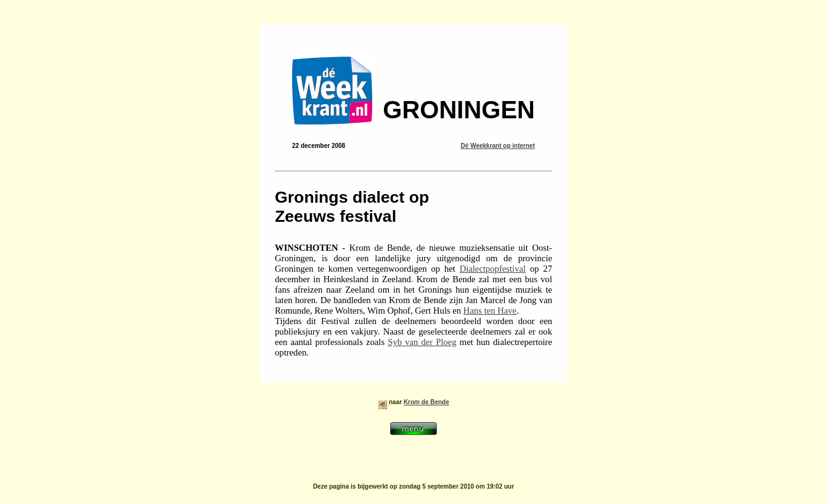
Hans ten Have (490, 311)
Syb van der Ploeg (422, 342)
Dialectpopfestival (493, 269)
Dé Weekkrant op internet (498, 146)
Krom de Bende (426, 402)
